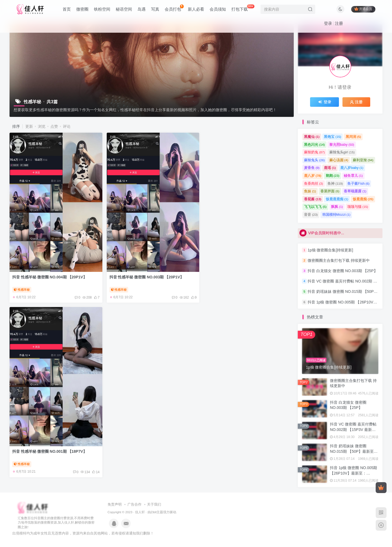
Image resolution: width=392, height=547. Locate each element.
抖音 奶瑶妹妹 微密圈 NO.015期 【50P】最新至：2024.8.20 (354, 451)
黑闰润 (353, 137)
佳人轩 (140, 512)
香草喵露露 (355, 191)
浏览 (42, 126)
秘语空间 (124, 9)
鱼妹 (310, 191)
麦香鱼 (312, 168)
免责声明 (115, 504)
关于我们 (154, 504)
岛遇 (142, 9)
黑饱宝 (333, 137)
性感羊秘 (22, 288)
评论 (67, 126)
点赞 (54, 126)
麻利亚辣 (363, 160)
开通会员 (363, 9)
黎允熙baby (342, 145)
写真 (155, 9)
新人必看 (196, 9)
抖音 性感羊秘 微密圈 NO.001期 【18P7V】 (242, 276)
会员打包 (174, 8)
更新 (29, 126)
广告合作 (134, 504)
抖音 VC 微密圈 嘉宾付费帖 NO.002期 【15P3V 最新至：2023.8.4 (353, 429)
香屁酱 (313, 199)
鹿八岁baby (352, 168)
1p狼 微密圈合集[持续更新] (330, 250)
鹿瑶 (330, 168)
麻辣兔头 (314, 160)
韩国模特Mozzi (336, 215)
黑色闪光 (314, 145)
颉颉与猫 (358, 207)
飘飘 (337, 207)
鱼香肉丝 (314, 183)
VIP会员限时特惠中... (322, 233)
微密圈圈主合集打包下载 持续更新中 (339, 260)
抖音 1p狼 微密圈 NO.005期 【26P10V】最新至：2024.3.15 (354, 473)
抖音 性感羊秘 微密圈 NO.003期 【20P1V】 (146, 276)
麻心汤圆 (339, 160)
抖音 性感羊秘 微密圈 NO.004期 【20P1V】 (50, 276)
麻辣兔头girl (342, 152)
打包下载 (243, 8)
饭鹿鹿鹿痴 (337, 199)
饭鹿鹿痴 (363, 199)
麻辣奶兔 (314, 152)
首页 (67, 9)
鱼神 (335, 183)
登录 (328, 23)
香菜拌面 (330, 191)
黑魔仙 (312, 137)
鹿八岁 (313, 176)
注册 (339, 23)
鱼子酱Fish (358, 183)
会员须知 (218, 9)
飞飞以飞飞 (315, 207)
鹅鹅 (333, 176)
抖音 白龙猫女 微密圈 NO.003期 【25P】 (343, 271)
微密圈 (82, 9)
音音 (311, 215)
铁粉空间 (102, 9)
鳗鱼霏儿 (353, 176)
